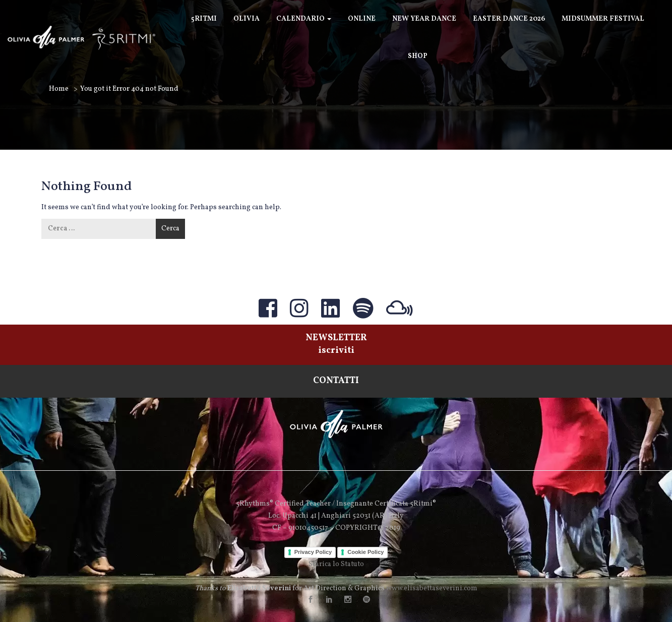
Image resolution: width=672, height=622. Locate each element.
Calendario (304, 19)
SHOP (418, 56)
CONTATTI (336, 381)
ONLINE (362, 19)
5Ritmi (204, 19)
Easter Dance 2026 (509, 19)
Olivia (247, 19)
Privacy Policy (313, 552)
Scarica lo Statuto (336, 564)
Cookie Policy (365, 552)
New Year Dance (424, 19)
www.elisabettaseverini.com (432, 588)
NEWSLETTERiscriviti (336, 344)
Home (59, 89)
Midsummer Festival (603, 19)
